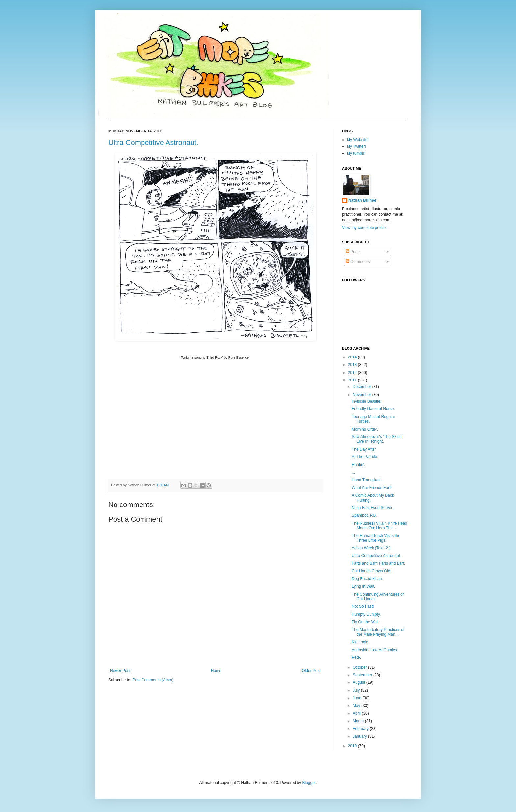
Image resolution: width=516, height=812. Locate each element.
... (353, 472)
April (357, 713)
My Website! (358, 140)
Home (216, 671)
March (359, 721)
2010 (353, 746)
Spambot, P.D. (364, 515)
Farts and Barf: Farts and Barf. (378, 563)
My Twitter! (356, 146)
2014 (353, 357)
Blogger (309, 783)
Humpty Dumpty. (366, 614)
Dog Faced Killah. (367, 579)
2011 (353, 380)
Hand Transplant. (367, 480)
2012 (353, 373)
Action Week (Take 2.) (371, 548)
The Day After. (364, 449)
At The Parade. (365, 457)
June (358, 698)
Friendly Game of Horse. (373, 409)
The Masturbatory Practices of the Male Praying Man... (378, 632)
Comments (358, 262)
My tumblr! (356, 153)
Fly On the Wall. (366, 622)
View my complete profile (364, 228)
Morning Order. (365, 429)
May (357, 706)
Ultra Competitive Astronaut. (153, 143)
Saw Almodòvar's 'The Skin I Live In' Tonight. (377, 439)
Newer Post (120, 671)
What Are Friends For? (372, 488)
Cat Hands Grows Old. (372, 571)
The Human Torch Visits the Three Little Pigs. (376, 538)
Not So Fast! (363, 606)
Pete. (356, 657)
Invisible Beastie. (367, 401)
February (361, 729)
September (363, 675)
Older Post (311, 671)
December (362, 387)
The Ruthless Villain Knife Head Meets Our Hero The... (380, 526)
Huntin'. (358, 465)
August (360, 682)
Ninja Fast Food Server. (373, 508)
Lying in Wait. (363, 586)
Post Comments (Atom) (153, 680)
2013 (353, 365)
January (360, 736)
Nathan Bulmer (362, 200)
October (360, 667)
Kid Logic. (361, 642)
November (362, 395)
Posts (353, 252)
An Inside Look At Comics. (375, 650)
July (357, 690)
